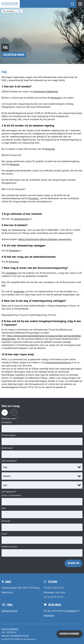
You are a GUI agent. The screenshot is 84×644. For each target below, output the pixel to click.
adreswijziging (22, 219)
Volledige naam (9, 418)
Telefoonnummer (9, 547)
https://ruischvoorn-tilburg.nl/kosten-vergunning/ (45, 239)
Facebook (71, 611)
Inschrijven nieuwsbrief (69, 634)
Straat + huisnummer (11, 495)
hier (4, 285)
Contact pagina (9, 611)
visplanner (19, 291)
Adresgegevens (9, 492)
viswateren (11, 273)
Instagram (49, 615)
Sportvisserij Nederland (46, 91)
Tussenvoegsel (8, 435)
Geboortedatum (9, 461)
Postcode (6, 521)
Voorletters (7, 422)
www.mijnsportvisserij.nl (58, 362)
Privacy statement (10, 629)
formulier (56, 98)
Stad (4, 508)
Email (5, 534)
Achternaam (7, 448)
